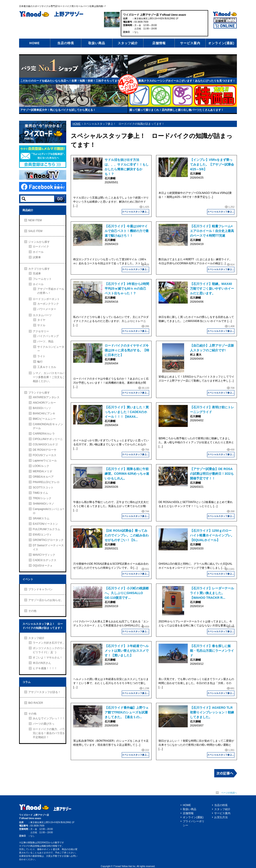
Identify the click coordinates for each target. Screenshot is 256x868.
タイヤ (41, 320)
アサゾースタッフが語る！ (44, 692)
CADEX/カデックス (45, 560)
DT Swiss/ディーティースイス (48, 547)
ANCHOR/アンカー (44, 403)
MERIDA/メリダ (42, 471)
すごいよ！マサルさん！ (48, 658)
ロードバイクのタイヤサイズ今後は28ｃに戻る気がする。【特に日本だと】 (127, 350)
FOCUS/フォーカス (45, 455)
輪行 (40, 362)
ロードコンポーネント (46, 299)
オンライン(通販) (221, 43)
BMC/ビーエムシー (44, 419)
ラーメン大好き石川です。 (49, 643)
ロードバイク (41, 247)
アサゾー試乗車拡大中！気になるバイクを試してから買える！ (58, 110)
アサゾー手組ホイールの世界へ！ (51, 291)
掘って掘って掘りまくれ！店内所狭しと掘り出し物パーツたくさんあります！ (177, 110)
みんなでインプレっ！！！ (49, 718)
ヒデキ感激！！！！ (45, 668)
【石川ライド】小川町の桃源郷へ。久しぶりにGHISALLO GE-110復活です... (127, 593)
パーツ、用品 (45, 341)
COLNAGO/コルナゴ (45, 444)
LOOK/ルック (41, 466)
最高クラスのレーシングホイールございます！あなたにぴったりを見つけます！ (187, 81)
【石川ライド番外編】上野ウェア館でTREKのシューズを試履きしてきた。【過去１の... (127, 712)
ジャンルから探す (39, 242)
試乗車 (37, 257)
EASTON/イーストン (45, 524)
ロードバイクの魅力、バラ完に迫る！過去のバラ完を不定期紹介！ (49, 733)
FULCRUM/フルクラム (46, 529)
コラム (26, 682)
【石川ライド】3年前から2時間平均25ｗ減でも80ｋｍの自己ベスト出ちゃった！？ (127, 289)
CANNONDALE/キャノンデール (48, 426)
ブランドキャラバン (40, 589)
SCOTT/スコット (43, 488)
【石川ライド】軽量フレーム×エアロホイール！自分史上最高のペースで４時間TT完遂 (212, 231)
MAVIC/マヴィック (44, 555)
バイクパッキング (48, 336)
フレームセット (42, 279)
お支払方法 (221, 817)
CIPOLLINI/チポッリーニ (48, 439)
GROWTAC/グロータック (48, 540)
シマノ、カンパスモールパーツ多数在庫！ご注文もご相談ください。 (49, 377)
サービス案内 (190, 43)
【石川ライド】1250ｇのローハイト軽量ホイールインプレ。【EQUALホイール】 (212, 535)
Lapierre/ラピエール (45, 461)
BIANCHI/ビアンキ (44, 413)
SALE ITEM (35, 231)
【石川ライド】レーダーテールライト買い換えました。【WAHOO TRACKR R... (212, 593)
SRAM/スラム (41, 518)
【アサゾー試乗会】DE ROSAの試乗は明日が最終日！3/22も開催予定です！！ (212, 474)
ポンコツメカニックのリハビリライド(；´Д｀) (49, 650)
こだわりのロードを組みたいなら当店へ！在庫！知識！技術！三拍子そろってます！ (71, 81)
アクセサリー (41, 331)
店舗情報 (159, 43)
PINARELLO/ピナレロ (46, 482)
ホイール (38, 252)
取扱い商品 (97, 43)
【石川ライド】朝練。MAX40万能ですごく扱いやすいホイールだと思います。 (212, 289)
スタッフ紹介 (128, 43)
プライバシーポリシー (194, 823)
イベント (28, 579)
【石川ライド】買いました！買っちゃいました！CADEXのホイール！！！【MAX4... (127, 412)
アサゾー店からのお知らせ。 (46, 600)
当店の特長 (66, 43)
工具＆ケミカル (47, 367)
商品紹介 (28, 210)
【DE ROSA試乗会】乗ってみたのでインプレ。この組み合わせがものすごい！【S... (127, 535)
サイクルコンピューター (51, 349)
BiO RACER (36, 703)
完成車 (37, 273)
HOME (35, 43)
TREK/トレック (42, 498)
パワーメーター (47, 309)
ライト (41, 356)
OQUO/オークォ (43, 566)
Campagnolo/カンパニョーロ (49, 511)
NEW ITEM (35, 220)
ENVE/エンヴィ (42, 535)
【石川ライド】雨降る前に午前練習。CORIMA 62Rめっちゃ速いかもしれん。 (127, 474)
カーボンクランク (48, 304)
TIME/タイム (40, 493)
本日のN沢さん (42, 663)
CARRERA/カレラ (44, 434)
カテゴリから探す (39, 269)
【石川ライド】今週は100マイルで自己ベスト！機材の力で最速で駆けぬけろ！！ (127, 231)
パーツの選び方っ (44, 724)
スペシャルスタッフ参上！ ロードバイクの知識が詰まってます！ (136, 212)
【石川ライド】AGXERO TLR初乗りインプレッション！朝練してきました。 (212, 712)
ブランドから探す (39, 393)
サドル (41, 325)
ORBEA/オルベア (43, 477)
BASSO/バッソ (42, 408)
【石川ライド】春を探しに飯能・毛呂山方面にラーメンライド (212, 651)
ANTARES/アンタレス (46, 397)
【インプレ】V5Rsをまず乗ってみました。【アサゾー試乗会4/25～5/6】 (212, 164)
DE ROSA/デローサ (45, 450)
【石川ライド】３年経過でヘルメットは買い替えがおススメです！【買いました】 (127, 651)
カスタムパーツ (42, 315)
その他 (32, 611)
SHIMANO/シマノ (43, 504)
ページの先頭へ (229, 793)
